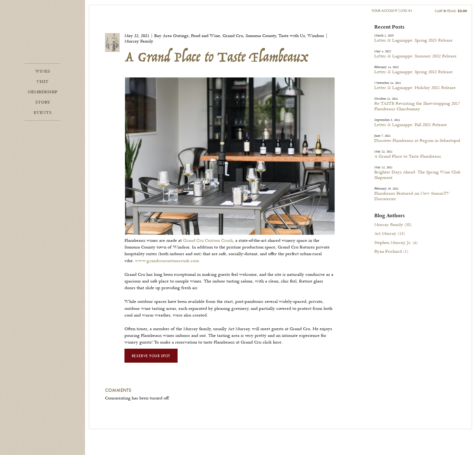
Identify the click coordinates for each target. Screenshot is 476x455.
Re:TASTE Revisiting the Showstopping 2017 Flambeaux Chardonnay (417, 106)
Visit (42, 82)
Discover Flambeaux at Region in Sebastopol (417, 141)
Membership (42, 92)
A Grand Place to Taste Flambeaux (408, 156)
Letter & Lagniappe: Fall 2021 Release (411, 125)
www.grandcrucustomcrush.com (167, 261)
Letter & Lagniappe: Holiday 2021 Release (415, 88)
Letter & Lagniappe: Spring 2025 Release (413, 40)
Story (43, 102)
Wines (43, 71)
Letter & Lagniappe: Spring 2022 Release (413, 72)
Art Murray (390, 234)
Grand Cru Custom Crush (208, 241)
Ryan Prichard (391, 251)
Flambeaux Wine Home (42, 39)
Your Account (384, 10)
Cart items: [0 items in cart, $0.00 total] (451, 11)
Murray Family (393, 225)
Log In (406, 10)
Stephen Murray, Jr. (396, 243)
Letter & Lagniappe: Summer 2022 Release (415, 56)
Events (43, 113)
